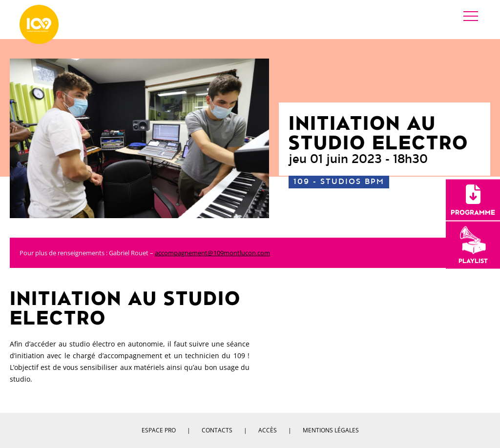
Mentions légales (331, 430)
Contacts (217, 430)
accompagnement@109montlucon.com (212, 253)
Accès (268, 430)
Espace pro (159, 430)
